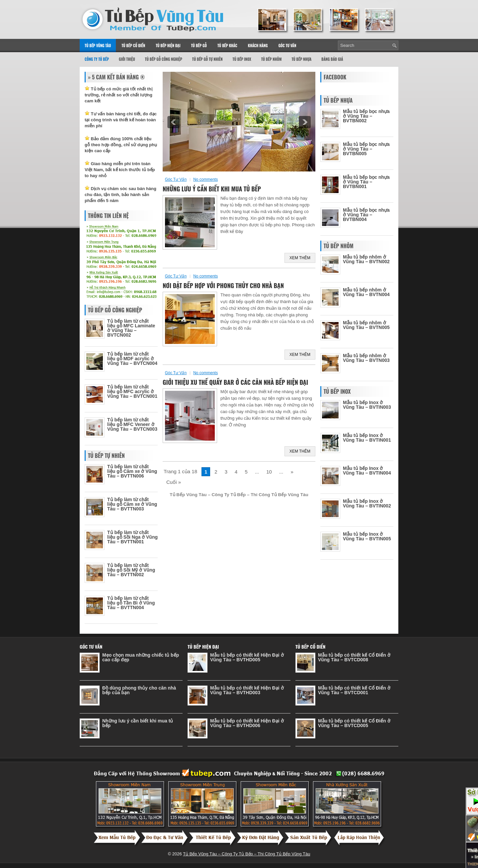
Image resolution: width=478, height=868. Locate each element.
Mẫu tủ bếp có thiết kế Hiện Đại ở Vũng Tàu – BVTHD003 (247, 690)
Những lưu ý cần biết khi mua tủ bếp (212, 189)
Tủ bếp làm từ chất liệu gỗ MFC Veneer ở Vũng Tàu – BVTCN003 (132, 424)
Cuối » (174, 482)
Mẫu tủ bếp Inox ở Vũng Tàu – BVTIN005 (367, 536)
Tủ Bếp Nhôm (272, 59)
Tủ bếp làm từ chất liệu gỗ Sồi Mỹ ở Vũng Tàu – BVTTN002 (131, 570)
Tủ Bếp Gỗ (199, 46)
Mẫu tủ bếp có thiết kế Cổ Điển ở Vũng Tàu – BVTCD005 (354, 723)
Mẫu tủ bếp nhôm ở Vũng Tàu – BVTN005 (366, 325)
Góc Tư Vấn (287, 46)
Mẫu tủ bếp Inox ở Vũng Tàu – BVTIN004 (367, 471)
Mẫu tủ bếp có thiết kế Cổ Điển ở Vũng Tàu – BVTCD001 (354, 690)
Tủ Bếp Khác (227, 46)
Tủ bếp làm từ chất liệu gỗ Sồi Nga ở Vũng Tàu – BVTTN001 (132, 537)
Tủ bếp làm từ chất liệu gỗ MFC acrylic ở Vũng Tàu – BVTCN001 (132, 391)
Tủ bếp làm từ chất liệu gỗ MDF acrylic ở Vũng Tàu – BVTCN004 (132, 359)
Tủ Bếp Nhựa (301, 59)
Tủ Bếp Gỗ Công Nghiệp (164, 59)
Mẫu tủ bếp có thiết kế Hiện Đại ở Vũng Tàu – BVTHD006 (247, 723)
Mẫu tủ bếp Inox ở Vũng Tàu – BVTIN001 (367, 438)
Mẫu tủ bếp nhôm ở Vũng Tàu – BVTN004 (366, 292)
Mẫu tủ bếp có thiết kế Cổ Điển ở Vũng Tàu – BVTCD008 (354, 657)
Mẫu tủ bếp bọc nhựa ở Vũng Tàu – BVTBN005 (366, 149)
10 (269, 472)
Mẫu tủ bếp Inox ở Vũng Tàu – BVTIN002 (367, 503)
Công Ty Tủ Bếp (97, 59)
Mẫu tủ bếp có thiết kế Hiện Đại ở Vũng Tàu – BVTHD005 (247, 657)
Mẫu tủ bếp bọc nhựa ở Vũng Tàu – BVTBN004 (366, 215)
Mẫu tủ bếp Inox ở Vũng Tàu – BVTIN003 (367, 405)
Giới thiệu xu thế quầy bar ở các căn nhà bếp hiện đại (235, 382)
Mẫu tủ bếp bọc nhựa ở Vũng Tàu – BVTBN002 (366, 116)
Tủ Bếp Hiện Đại (168, 46)
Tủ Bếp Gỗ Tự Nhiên (207, 59)
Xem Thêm (300, 258)
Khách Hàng (258, 46)
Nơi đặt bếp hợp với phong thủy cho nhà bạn (223, 285)
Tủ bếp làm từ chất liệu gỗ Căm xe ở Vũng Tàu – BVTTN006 (132, 471)
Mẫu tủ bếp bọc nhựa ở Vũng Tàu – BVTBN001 (366, 182)
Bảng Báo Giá (332, 59)
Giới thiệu (127, 59)
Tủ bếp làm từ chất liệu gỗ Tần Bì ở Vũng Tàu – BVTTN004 (131, 603)
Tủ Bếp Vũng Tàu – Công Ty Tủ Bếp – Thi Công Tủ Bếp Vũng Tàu (246, 854)
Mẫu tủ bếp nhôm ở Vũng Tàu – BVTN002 (366, 259)
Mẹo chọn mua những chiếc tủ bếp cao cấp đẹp (141, 657)
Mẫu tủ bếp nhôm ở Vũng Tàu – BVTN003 (366, 358)
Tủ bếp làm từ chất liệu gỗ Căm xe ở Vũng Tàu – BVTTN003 (132, 504)
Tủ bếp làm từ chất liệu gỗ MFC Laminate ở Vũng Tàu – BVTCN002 (131, 328)
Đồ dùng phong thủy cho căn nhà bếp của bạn (139, 690)
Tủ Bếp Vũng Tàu (98, 46)
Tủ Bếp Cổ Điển (133, 46)
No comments (205, 179)
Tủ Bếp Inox (242, 59)
